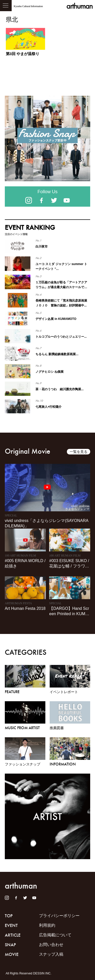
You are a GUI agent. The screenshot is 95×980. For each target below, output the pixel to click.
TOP (9, 916)
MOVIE (12, 954)
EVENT (11, 925)
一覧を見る (79, 452)
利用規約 (47, 925)
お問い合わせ (51, 945)
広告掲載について (55, 935)
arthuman (79, 6)
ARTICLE (13, 935)
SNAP (10, 945)
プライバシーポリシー (59, 916)
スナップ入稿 (51, 954)
